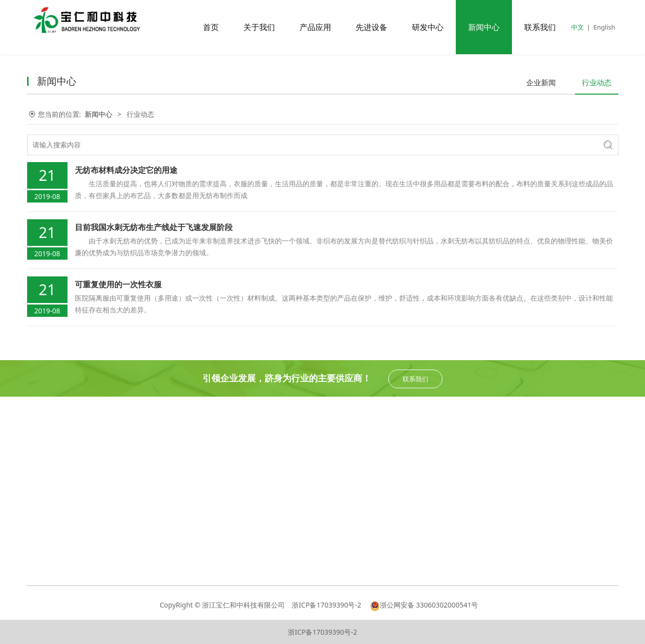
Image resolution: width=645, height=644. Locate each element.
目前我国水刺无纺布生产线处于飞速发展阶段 (154, 227)
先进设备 (372, 27)
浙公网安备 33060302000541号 (424, 605)
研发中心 (428, 27)
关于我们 (259, 27)
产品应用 (315, 27)
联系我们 (540, 27)
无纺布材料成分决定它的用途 (126, 170)
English (604, 27)
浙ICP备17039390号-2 (327, 605)
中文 (577, 27)
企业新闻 (541, 82)
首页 (211, 27)
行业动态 (597, 82)
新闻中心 (484, 27)
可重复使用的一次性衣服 (118, 284)
